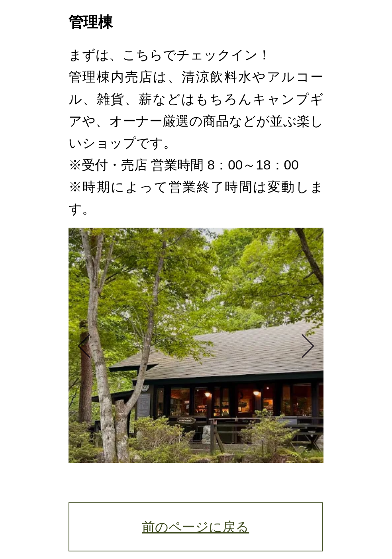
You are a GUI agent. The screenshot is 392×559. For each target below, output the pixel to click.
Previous (88, 345)
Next (304, 345)
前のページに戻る (195, 527)
